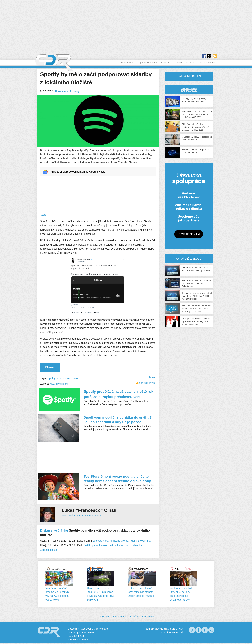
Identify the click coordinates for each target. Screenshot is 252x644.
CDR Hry (189, 90)
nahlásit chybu (147, 383)
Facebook (120, 617)
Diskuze (50, 368)
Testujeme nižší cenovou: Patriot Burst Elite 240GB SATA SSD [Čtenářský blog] (197, 296)
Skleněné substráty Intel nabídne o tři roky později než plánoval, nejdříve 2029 (195, 127)
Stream (76, 378)
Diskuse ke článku (54, 530)
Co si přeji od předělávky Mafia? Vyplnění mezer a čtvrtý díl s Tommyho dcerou (197, 321)
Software (191, 63)
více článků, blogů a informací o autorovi (82, 516)
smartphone (64, 378)
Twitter (104, 617)
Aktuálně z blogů (189, 259)
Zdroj (44, 215)
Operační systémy (148, 63)
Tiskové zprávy (207, 63)
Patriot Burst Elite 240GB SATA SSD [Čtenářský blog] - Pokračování (196, 283)
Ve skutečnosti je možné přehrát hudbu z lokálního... (122, 541)
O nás (134, 617)
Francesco (62, 91)
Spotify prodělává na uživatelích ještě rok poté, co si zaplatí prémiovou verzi (119, 394)
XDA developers (59, 384)
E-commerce (128, 63)
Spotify (51, 378)
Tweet (152, 377)
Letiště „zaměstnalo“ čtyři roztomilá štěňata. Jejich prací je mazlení (141, 592)
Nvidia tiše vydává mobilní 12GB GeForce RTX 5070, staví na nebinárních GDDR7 (197, 114)
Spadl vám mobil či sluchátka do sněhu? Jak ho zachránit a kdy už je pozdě (118, 420)
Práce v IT (166, 63)
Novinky (75, 91)
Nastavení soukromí (78, 639)
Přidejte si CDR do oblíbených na (78, 172)
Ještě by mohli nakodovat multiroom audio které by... (114, 545)
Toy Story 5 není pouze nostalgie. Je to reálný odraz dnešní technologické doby (117, 479)
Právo (179, 63)
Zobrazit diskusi (49, 550)
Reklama (148, 617)
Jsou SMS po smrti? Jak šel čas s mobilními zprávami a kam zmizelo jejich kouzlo (197, 309)
